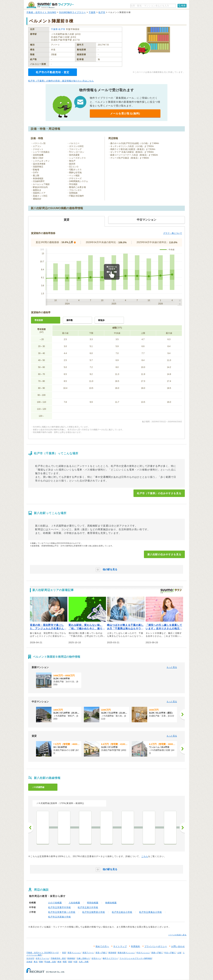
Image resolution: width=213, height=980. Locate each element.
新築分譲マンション (126, 953)
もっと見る (172, 667)
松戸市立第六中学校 (88, 907)
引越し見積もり (83, 958)
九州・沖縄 (84, 962)
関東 (41, 962)
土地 (179, 953)
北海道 (29, 962)
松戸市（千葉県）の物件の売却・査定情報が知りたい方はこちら (61, 81)
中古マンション (143, 953)
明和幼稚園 (93, 903)
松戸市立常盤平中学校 (60, 907)
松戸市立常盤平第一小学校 (62, 912)
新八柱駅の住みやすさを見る (164, 554)
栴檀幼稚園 (111, 903)
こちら (145, 856)
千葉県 (92, 12)
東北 (36, 962)
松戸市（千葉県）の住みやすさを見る (159, 493)
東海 (59, 962)
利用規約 (136, 946)
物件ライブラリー (110, 958)
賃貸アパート (88, 953)
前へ (31, 828)
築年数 (70, 320)
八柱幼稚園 (74, 903)
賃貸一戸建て (101, 953)
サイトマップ (120, 946)
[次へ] (182, 714)
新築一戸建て (157, 953)
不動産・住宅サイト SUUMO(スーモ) (43, 953)
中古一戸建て (170, 953)
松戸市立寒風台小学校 (151, 912)
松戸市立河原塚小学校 (60, 917)
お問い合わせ (178, 946)
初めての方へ (102, 946)
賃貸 (64, 953)
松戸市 (102, 12)
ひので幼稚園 (55, 903)
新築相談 (71, 958)
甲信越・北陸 (50, 962)
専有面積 (39, 320)
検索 (183, 6)
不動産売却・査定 (58, 958)
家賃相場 (112, 953)
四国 (70, 962)
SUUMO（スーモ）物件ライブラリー (50, 5)
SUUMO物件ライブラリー (73, 12)
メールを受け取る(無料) (125, 113)
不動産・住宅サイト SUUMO (41, 12)
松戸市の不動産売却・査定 (53, 72)
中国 (75, 962)
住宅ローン (96, 958)
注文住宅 (30, 958)
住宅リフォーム (42, 958)
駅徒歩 (101, 320)
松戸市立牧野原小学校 (94, 912)
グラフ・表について (173, 233)
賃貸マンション (74, 953)
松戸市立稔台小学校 (122, 912)
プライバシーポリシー (156, 946)
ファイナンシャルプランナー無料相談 (136, 958)
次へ (182, 828)
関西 (65, 962)
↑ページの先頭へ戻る (177, 935)
